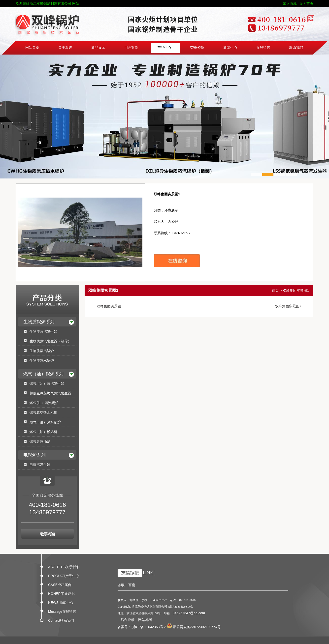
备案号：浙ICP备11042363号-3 (142, 627)
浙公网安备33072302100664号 (194, 627)
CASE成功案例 (60, 584)
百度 (132, 585)
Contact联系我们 (61, 619)
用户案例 (131, 48)
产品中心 (164, 48)
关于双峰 (65, 48)
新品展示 (98, 48)
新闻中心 (230, 48)
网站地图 (145, 620)
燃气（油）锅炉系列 (43, 374)
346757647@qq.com (189, 613)
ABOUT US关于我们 (64, 566)
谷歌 (121, 585)
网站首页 (32, 48)
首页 (275, 291)
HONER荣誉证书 (61, 593)
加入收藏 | (291, 3)
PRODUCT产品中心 (64, 575)
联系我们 (296, 48)
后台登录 (128, 620)
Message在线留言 (62, 611)
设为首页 (306, 3)
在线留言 (263, 48)
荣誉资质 (197, 48)
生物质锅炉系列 (39, 322)
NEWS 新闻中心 (61, 602)
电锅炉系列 (34, 455)
